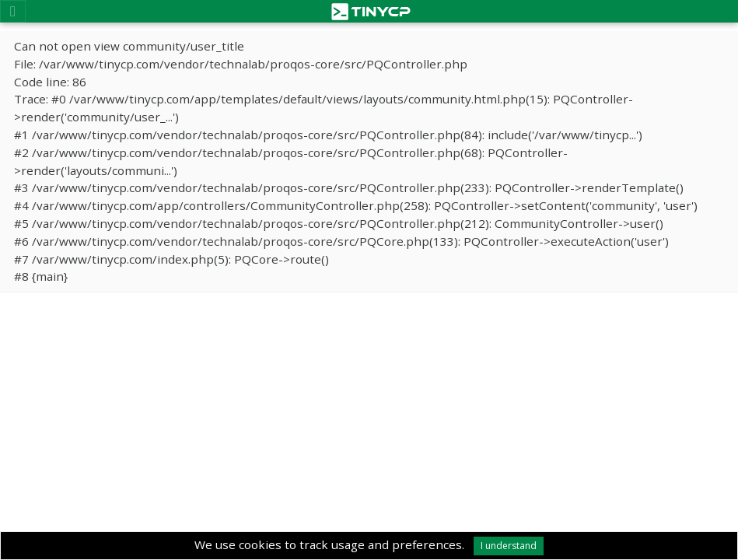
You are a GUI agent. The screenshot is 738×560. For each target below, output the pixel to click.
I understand (509, 546)
